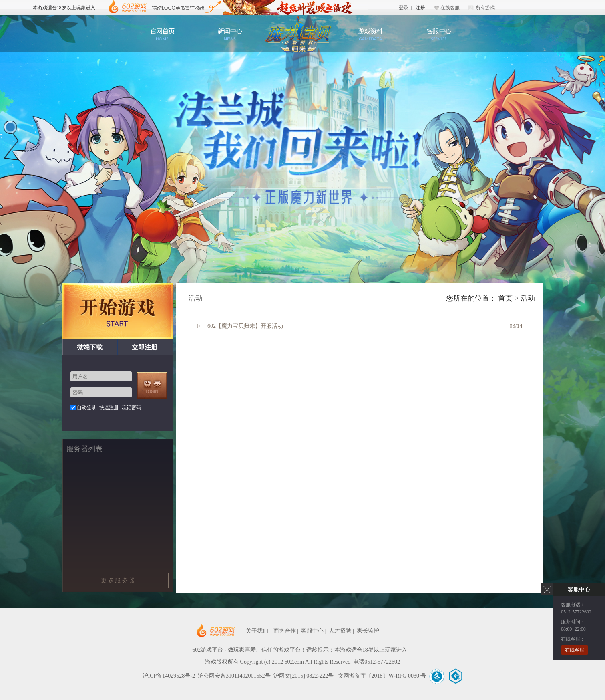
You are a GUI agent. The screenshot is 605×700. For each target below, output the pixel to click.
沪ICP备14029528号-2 (169, 676)
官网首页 (162, 34)
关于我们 (257, 631)
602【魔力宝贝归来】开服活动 (240, 326)
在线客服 (450, 8)
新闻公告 (230, 34)
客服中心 (438, 34)
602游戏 (127, 7)
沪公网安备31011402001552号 (234, 676)
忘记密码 (131, 407)
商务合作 (285, 631)
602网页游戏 (240, 631)
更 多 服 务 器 (118, 580)
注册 (420, 8)
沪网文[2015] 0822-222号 (304, 676)
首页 (505, 298)
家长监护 (368, 631)
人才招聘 (340, 631)
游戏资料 (370, 34)
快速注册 (109, 407)
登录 (404, 8)
